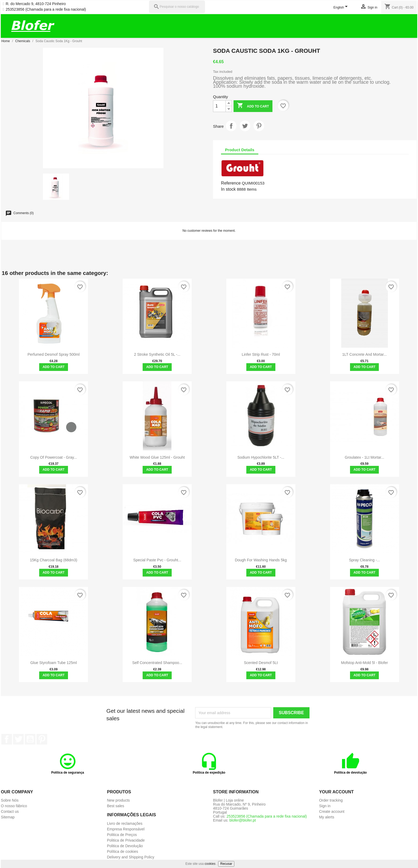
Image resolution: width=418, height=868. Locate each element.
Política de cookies (122, 851)
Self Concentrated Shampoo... (157, 663)
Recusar (226, 864)
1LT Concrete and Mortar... (365, 354)
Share (231, 126)
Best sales (116, 806)
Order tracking (331, 800)
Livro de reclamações (125, 823)
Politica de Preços (122, 835)
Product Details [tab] (240, 150)
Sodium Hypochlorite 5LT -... (261, 457)
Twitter (18, 739)
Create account (332, 811)
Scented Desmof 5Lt (261, 663)
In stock (228, 189)
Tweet (245, 126)
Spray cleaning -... (364, 560)
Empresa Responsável (126, 829)
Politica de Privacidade (126, 840)
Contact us (10, 811)
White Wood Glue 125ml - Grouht (157, 457)
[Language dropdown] (342, 8)
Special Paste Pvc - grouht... (157, 560)
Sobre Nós (10, 800)
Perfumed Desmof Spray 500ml (53, 354)
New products (118, 800)
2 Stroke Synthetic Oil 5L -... (157, 354)
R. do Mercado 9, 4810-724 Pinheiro (36, 4)
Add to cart (253, 106)
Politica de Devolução (125, 846)
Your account (336, 792)
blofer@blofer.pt (243, 820)
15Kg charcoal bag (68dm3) (53, 560)
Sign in (325, 806)
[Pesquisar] (177, 7)
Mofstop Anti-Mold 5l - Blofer (364, 663)
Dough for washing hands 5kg (261, 560)
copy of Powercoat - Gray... (54, 457)
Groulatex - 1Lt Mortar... (364, 457)
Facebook (7, 739)
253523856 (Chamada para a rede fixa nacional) (46, 9)
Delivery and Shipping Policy (130, 857)
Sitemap (8, 817)
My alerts (327, 817)
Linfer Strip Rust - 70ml (261, 354)
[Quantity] (219, 106)
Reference (231, 183)
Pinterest (259, 126)
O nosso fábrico (14, 806)
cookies (210, 864)
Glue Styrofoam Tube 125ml (54, 663)
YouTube (30, 739)
